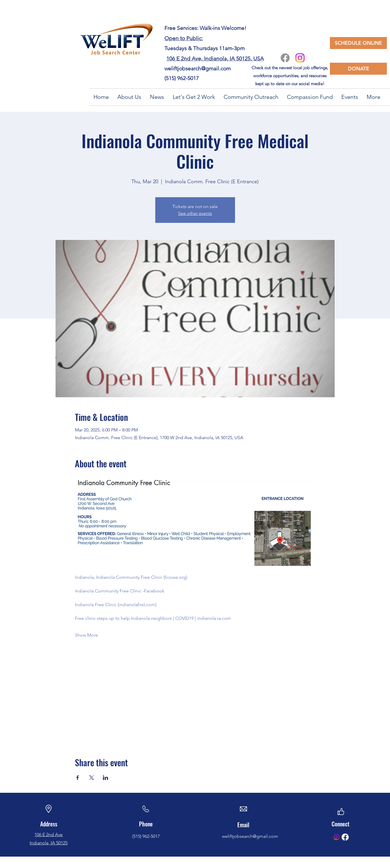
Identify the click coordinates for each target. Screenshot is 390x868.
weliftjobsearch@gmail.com (198, 69)
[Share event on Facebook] (78, 778)
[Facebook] (285, 58)
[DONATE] (358, 69)
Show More (86, 635)
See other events (195, 213)
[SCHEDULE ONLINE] (358, 43)
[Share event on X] (92, 778)
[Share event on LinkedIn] (106, 778)
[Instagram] (300, 58)
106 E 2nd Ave (49, 835)
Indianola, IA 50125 (49, 843)
